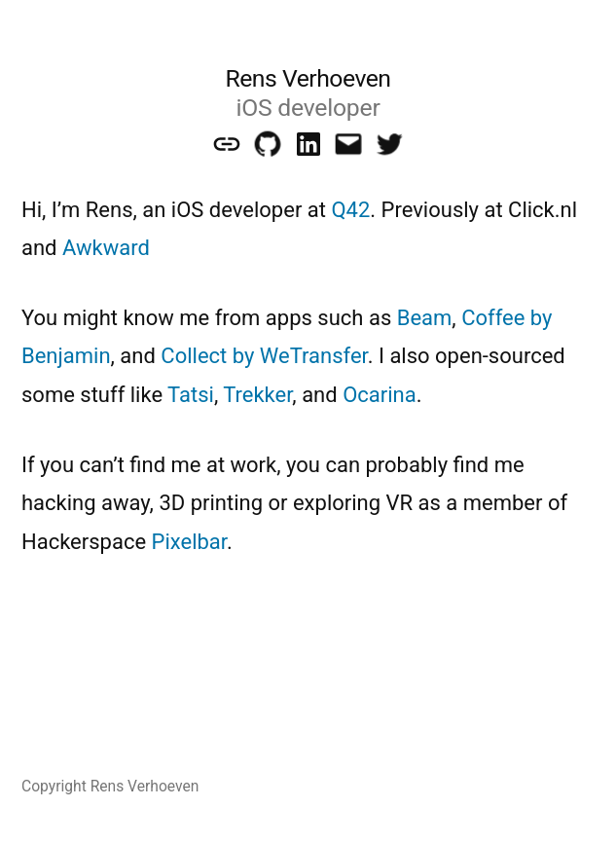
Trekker (257, 395)
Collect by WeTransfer (264, 356)
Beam (425, 318)
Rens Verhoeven (308, 78)
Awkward (106, 248)
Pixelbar (189, 542)
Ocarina (380, 395)
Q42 (350, 210)
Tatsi (191, 395)
